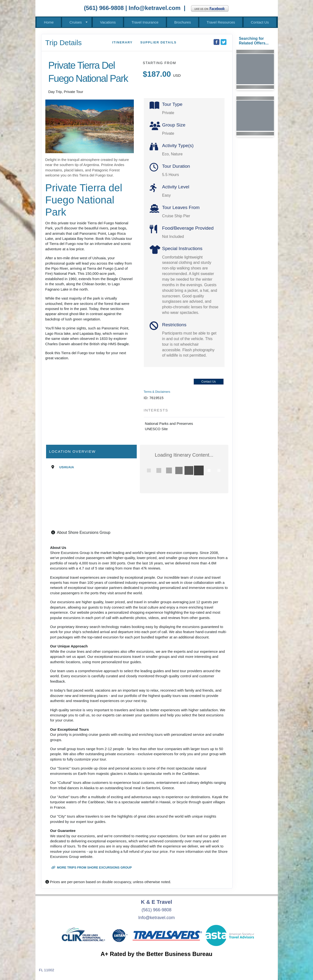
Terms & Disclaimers (157, 392)
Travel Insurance (145, 22)
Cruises (76, 22)
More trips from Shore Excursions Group (92, 867)
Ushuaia (67, 467)
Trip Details (64, 43)
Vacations (108, 22)
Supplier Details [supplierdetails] (158, 42)
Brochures (183, 22)
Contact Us (260, 22)
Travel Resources (221, 22)
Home (49, 22)
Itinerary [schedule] (122, 42)
